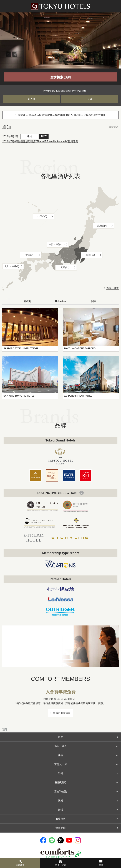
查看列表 (114, 127)
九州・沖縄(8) (12, 266)
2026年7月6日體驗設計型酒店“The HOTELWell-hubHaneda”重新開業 (40, 141)
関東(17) (91, 255)
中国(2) (29, 255)
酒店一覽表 (112, 288)
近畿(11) (65, 267)
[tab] (27, 302)
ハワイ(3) (42, 216)
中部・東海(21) (57, 244)
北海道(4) (102, 226)
